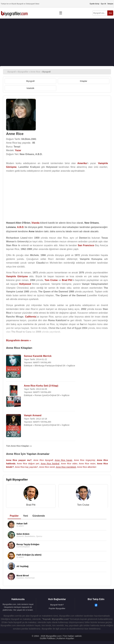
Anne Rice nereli (47, 467)
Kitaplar (84, 81)
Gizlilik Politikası (48, 638)
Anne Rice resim (87, 464)
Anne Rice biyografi (43, 460)
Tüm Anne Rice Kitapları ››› (19, 446)
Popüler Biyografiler (57, 608)
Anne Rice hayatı (64, 460)
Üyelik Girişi (94, 4)
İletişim (110, 4)
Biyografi (30, 81)
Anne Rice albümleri (87, 467)
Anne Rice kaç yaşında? (26, 467)
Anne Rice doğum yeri (28, 464)
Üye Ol (103, 4)
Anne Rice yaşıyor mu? (19, 460)
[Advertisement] (57, 42)
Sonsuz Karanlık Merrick (38, 356)
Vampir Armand (33, 415)
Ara (110, 13)
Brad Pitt (31, 505)
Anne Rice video (69, 464)
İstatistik (30, 88)
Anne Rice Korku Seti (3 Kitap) (41, 386)
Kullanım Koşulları (65, 638)
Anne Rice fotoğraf (50, 464)
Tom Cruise (83, 505)
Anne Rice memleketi (66, 467)
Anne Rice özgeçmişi (85, 460)
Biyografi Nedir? (57, 605)
